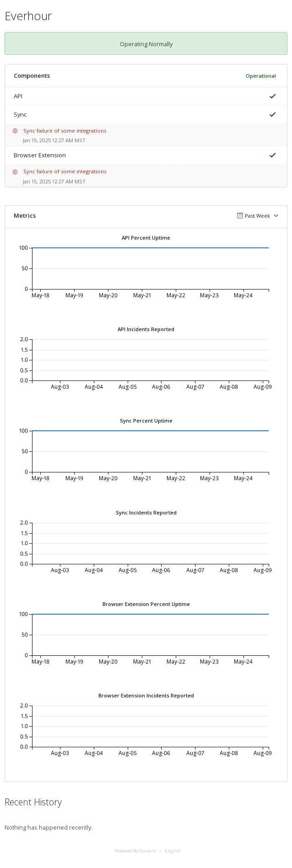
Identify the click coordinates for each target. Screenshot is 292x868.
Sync (20, 114)
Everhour (28, 16)
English (173, 851)
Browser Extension (40, 155)
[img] (271, 96)
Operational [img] (261, 76)
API (18, 96)
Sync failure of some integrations (65, 131)
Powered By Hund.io (135, 851)
